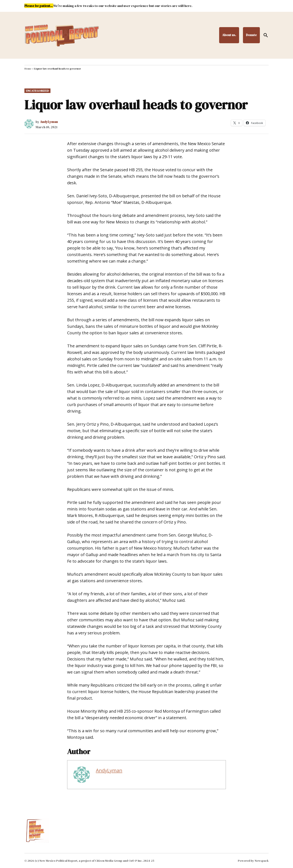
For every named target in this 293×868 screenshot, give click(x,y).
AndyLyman (49, 122)
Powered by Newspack (253, 861)
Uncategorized (37, 91)
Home (28, 69)
